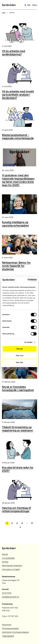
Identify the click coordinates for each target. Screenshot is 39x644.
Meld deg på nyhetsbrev (12, 566)
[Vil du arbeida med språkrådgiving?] (20, 33)
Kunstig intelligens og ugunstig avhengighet (15, 224)
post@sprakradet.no (11, 597)
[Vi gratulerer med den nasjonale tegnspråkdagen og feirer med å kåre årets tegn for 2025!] (20, 157)
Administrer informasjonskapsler (15, 632)
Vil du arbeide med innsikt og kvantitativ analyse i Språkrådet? (18, 95)
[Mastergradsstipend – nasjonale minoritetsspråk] (20, 117)
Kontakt (5, 562)
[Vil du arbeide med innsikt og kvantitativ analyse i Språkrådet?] (20, 73)
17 (32, 523)
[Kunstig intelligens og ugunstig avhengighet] (20, 204)
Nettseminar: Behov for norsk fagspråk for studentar (16, 266)
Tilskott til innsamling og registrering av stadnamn (17, 429)
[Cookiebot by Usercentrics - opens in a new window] (28, 280)
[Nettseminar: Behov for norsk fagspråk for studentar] (20, 245)
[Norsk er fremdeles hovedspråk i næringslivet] (20, 369)
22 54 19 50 (7, 593)
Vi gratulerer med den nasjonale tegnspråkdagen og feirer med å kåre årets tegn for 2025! (18, 180)
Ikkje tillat (19, 362)
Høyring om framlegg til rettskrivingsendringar (16, 510)
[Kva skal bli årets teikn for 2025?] (20, 450)
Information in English (11, 569)
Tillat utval (20, 356)
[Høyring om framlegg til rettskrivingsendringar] (20, 490)
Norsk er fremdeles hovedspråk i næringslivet (18, 389)
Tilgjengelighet (8, 636)
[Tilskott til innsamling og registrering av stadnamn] (20, 409)
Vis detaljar (28, 342)
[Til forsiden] (9, 5)
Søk (27, 5)
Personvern (7, 625)
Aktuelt (5, 554)
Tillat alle (20, 349)
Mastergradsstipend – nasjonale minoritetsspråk (18, 137)
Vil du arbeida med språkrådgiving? (14, 53)
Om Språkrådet (8, 558)
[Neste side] (20, 527)
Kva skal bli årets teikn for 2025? (18, 469)
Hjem (4, 13)
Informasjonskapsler (10, 628)
